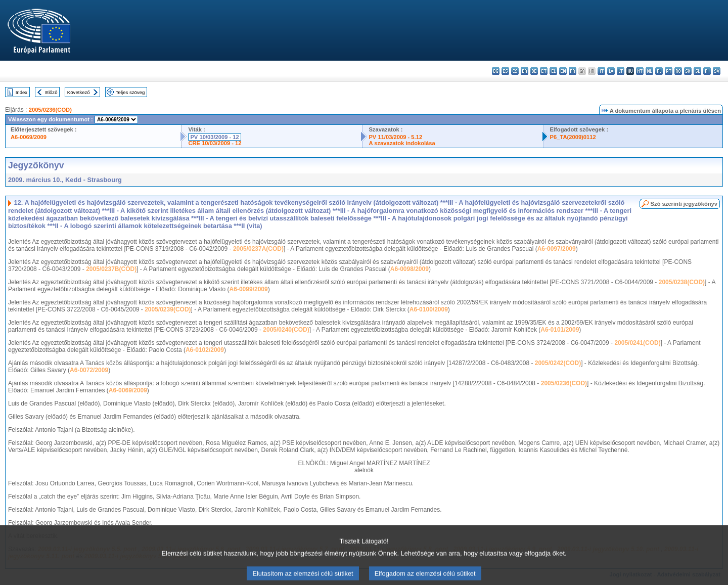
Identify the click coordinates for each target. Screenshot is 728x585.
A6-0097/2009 (557, 249)
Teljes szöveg (130, 92)
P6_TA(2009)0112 (573, 137)
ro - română (678, 71)
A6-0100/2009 (429, 309)
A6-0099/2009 (249, 289)
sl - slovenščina (697, 71)
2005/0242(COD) (558, 363)
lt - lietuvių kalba (621, 71)
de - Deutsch (534, 71)
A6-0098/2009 (409, 269)
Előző (52, 92)
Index (21, 92)
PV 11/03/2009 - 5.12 (395, 137)
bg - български (496, 71)
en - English (563, 71)
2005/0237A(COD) (258, 249)
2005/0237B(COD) (111, 269)
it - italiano (601, 71)
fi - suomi (707, 71)
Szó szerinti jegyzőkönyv (684, 204)
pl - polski (659, 71)
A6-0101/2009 (560, 330)
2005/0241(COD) (637, 343)
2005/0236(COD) (50, 110)
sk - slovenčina (688, 71)
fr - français (573, 71)
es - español (505, 71)
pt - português (669, 71)
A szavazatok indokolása (402, 143)
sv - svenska (717, 71)
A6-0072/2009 (89, 370)
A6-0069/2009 (29, 137)
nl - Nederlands (649, 71)
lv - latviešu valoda (611, 71)
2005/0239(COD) (168, 309)
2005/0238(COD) (682, 282)
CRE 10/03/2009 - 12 (215, 143)
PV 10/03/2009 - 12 (214, 137)
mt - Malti (640, 71)
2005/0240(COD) (286, 330)
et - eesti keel (544, 71)
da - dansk (525, 71)
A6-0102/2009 (205, 350)
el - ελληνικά (553, 71)
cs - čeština (515, 71)
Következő (79, 92)
